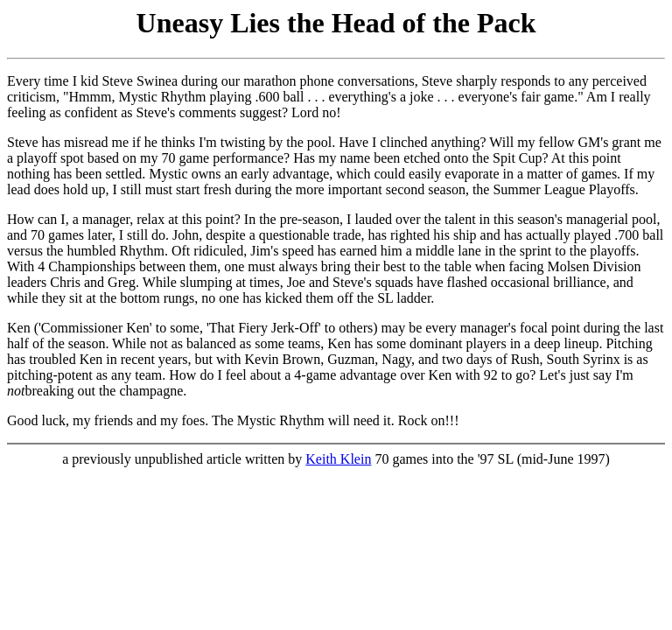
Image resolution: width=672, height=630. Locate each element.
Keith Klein (338, 459)
